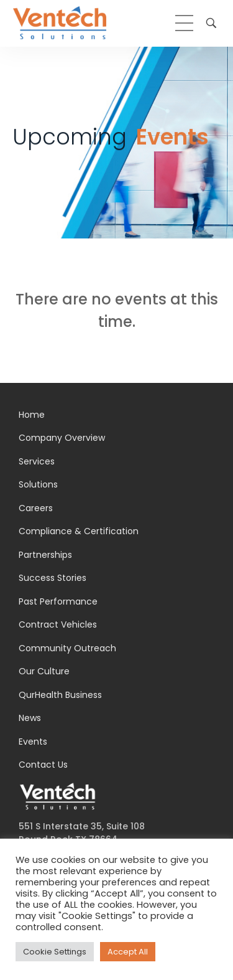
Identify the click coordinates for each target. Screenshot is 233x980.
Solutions (38, 484)
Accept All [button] (128, 952)
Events (33, 742)
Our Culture (44, 671)
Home (32, 415)
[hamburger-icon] (184, 23)
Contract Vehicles (58, 624)
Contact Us (43, 765)
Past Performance (58, 601)
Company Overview (62, 438)
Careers (36, 508)
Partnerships (45, 555)
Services (37, 461)
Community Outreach (67, 648)
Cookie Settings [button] (55, 952)
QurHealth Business (60, 695)
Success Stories (53, 578)
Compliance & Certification (79, 531)
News (30, 718)
